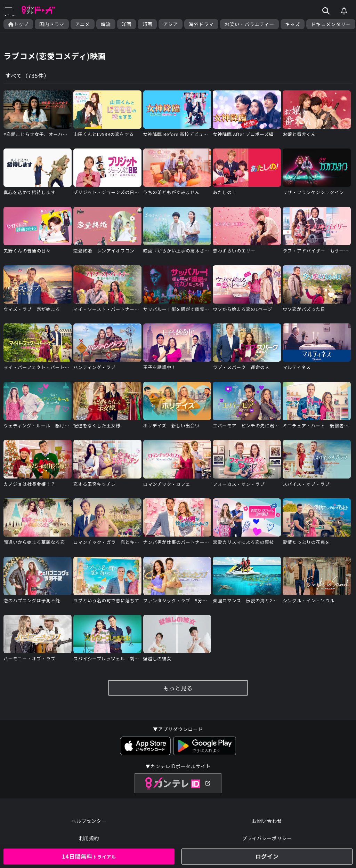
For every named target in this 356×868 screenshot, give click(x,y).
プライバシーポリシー (267, 838)
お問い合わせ (267, 821)
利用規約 (89, 838)
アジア (171, 24)
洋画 (127, 24)
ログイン (267, 856)
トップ (18, 24)
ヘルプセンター (89, 821)
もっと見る (178, 688)
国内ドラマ (52, 24)
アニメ (83, 24)
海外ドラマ (201, 24)
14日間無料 (89, 856)
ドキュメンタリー (331, 24)
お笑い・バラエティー (249, 24)
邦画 (147, 24)
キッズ (293, 24)
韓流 (106, 24)
